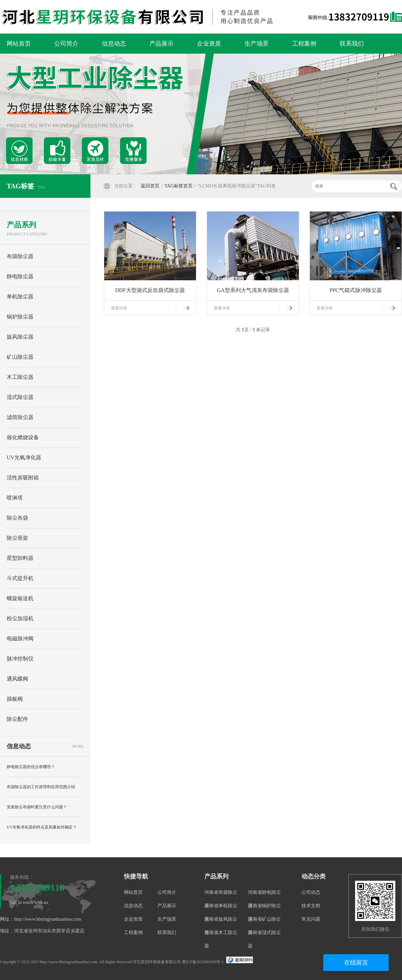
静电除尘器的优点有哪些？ (31, 767)
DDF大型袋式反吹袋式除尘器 (150, 290)
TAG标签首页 (179, 186)
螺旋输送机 (20, 598)
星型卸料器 (20, 558)
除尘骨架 (17, 538)
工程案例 (304, 44)
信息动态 (114, 44)
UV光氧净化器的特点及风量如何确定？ (42, 827)
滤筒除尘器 (20, 417)
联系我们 (352, 44)
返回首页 (150, 186)
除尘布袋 (17, 518)
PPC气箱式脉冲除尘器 (356, 290)
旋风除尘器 (20, 337)
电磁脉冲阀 (20, 639)
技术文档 (311, 906)
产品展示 (161, 44)
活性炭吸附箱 (23, 478)
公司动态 (311, 892)
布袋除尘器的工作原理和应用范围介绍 (41, 787)
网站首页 (19, 44)
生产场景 (257, 44)
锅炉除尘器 (20, 317)
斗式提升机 (20, 578)
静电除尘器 (20, 276)
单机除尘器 (20, 297)
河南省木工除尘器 (221, 939)
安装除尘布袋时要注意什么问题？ (37, 807)
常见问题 (311, 919)
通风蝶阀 (17, 679)
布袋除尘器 (20, 256)
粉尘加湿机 (20, 618)
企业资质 (209, 44)
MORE (78, 746)
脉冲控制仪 (20, 659)
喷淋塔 (15, 498)
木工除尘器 (20, 377)
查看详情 (119, 308)
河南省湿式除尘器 (264, 939)
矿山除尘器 (20, 357)
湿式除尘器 (20, 397)
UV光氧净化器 (24, 457)
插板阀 (15, 699)
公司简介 (66, 44)
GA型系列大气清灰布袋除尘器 (253, 290)
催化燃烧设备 (23, 437)
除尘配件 (17, 719)
